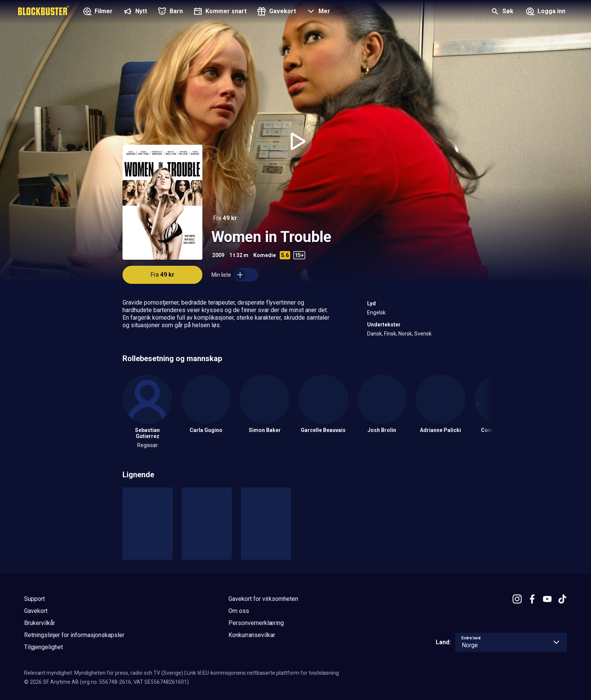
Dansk (374, 334)
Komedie (265, 255)
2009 (218, 255)
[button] (318, 12)
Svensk (423, 334)
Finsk (390, 334)
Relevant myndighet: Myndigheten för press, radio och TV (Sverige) (104, 673)
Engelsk (376, 312)
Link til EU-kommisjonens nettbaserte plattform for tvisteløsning (263, 673)
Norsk (405, 334)
